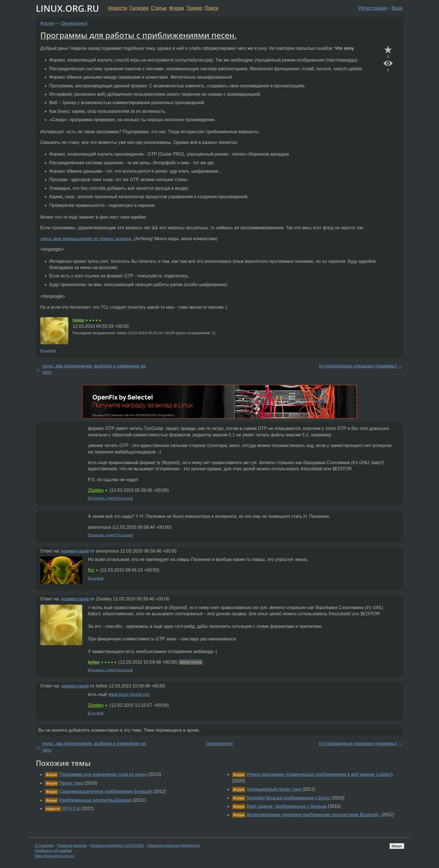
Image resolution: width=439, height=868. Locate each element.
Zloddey (96, 490)
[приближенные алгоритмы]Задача (95, 800)
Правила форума (72, 845)
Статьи (159, 8)
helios (78, 320)
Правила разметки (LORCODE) (117, 845)
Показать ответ (102, 498)
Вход (397, 8)
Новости (118, 8)
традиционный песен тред (274, 789)
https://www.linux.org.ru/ (54, 856)
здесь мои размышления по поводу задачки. (87, 239)
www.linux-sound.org (129, 694)
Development (74, 23)
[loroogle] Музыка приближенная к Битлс (288, 798)
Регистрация (373, 8)
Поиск (212, 8)
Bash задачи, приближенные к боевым (286, 806)
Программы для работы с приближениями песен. (138, 35)
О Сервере (44, 845)
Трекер (194, 8)
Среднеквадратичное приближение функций (105, 791)
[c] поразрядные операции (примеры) (358, 366)
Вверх (397, 846)
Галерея (139, 8)
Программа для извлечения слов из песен (103, 774)
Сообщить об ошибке (53, 851)
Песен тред (71, 783)
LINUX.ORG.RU (67, 8)
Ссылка (48, 351)
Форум (177, 8)
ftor (91, 570)
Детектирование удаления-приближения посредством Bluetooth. (313, 815)
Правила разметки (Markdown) (174, 845)
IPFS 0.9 (71, 809)
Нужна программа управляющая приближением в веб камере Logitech (320, 774)
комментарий (75, 551)
